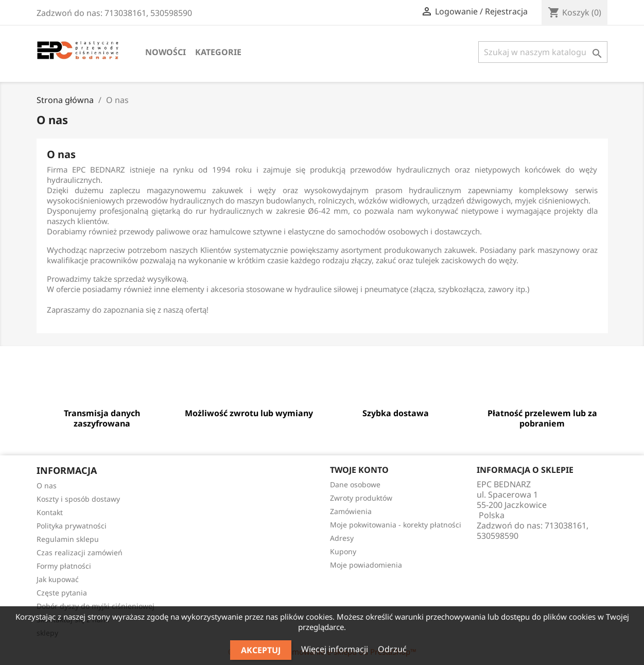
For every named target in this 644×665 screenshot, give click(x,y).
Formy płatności (64, 566)
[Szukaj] (543, 52)
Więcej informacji (336, 649)
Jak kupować (58, 579)
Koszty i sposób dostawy (78, 499)
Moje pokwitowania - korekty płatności (396, 525)
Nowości (166, 52)
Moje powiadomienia (366, 565)
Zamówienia (351, 511)
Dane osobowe (355, 484)
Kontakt (50, 512)
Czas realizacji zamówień (80, 552)
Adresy (342, 538)
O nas (47, 485)
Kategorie (218, 52)
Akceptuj (261, 650)
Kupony (343, 551)
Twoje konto (359, 470)
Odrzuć (392, 649)
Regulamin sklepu (68, 539)
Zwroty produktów (361, 498)
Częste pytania (62, 593)
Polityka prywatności (72, 526)
